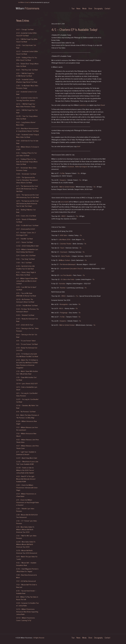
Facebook (60, 8)
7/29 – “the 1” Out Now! (24, 262)
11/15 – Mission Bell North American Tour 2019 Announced (27, 552)
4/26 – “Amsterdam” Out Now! (26, 174)
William (28, 8)
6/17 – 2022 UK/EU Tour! (25, 325)
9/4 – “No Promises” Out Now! (26, 411)
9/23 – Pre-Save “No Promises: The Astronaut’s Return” (28, 310)
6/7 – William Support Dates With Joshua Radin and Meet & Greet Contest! (27, 281)
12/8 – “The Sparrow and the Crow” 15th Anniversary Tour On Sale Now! (28, 196)
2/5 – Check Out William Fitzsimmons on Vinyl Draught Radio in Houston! (28, 502)
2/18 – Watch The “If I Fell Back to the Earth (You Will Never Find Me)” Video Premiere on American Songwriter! (27, 364)
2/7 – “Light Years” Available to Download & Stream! (26, 453)
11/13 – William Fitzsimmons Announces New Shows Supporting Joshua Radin (27, 612)
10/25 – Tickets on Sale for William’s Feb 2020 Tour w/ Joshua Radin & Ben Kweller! (25, 470)
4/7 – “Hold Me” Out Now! (24, 239)
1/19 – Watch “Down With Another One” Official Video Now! (27, 372)
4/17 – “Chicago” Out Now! (25, 29)
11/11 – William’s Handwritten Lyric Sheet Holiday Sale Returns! (27, 251)
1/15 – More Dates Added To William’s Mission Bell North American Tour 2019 (25, 529)
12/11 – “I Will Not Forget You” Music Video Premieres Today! (26, 105)
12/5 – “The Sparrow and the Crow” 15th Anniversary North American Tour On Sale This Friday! (27, 203)
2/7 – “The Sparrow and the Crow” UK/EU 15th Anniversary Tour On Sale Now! (27, 189)
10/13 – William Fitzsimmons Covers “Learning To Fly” (26, 619)
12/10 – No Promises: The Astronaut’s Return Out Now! (25, 301)
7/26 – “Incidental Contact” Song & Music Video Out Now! (28, 136)
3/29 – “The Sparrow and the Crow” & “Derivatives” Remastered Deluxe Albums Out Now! (27, 180)
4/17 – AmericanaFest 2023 (26, 229)
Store (90, 8)
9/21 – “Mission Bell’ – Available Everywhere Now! (26, 564)
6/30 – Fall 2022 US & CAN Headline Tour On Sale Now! (25, 267)
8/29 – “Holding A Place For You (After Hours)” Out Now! (27, 59)
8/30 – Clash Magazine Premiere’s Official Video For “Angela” (27, 570)
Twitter (52, 8)
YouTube (65, 8)
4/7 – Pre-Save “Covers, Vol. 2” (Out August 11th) (26, 234)
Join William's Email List (34, 2)
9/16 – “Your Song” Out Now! (25, 259)
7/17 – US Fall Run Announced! (26, 581)
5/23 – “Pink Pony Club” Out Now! (27, 70)
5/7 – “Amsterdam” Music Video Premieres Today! (26, 169)
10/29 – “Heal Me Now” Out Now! (27, 305)
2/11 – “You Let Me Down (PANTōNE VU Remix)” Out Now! (26, 294)
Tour (73, 8)
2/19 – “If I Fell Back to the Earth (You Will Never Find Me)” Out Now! (27, 355)
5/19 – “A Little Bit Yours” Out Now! (27, 225)
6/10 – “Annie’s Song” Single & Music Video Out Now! (26, 273)
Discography (98, 8)
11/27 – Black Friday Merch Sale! (27, 458)
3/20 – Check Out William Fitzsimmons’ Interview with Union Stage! (27, 488)
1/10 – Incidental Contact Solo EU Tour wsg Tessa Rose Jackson (27, 99)
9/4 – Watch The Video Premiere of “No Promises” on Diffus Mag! (28, 416)
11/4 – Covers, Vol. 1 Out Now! (26, 255)
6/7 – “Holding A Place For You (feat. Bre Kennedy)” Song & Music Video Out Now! (27, 162)
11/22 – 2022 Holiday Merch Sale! (27, 246)
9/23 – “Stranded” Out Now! (25, 315)
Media (84, 8)
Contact (107, 8)
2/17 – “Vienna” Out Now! (24, 242)
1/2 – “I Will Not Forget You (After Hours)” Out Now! (27, 40)
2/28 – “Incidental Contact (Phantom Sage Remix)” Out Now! (27, 81)
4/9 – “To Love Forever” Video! (26, 341)
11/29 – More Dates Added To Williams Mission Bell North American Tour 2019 (26, 544)
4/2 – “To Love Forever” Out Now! (27, 344)
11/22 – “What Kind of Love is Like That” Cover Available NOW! (27, 463)
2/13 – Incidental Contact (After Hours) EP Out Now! (26, 34)
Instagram (56, 8)
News (78, 8)
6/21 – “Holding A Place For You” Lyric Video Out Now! (27, 154)
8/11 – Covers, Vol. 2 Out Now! (26, 216)
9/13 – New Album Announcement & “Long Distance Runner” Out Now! (27, 130)
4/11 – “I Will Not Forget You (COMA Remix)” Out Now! (25, 74)
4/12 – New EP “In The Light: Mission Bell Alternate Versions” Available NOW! (26, 479)
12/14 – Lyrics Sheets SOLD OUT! (27, 383)
